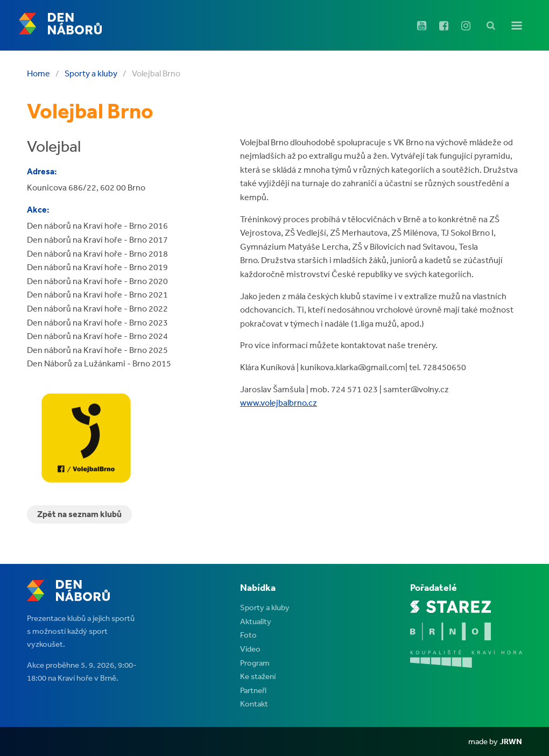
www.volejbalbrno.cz (279, 402)
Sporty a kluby (91, 73)
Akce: (38, 209)
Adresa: (42, 171)
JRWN (511, 741)
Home (38, 73)
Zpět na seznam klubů (79, 514)
